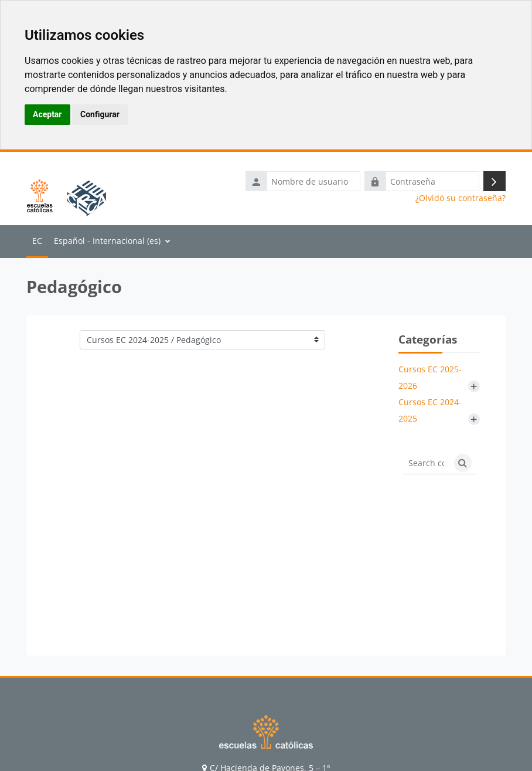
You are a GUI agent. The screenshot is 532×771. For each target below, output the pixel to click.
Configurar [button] (100, 114)
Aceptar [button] (47, 114)
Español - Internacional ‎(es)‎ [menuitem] (107, 241)
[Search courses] (427, 463)
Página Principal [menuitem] (37, 242)
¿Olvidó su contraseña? (461, 198)
